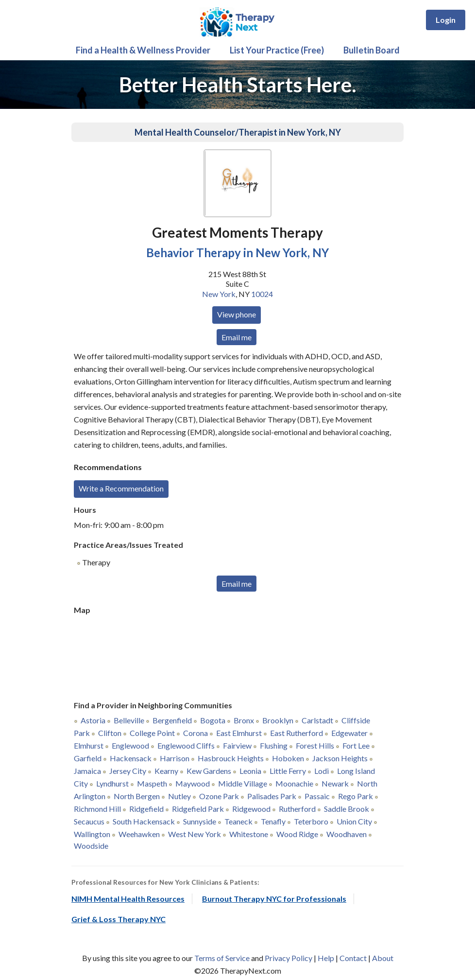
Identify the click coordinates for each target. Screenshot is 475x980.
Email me (237, 337)
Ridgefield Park (198, 809)
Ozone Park (219, 796)
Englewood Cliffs (186, 745)
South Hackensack (144, 821)
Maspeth (152, 783)
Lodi (322, 771)
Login (446, 20)
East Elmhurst (239, 733)
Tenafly (273, 821)
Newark (335, 783)
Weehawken (139, 834)
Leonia (250, 771)
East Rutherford (297, 733)
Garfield (88, 758)
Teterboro (311, 821)
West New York (195, 834)
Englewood (130, 745)
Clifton (110, 733)
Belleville (129, 720)
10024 (262, 294)
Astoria (93, 720)
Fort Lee (356, 745)
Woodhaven (347, 834)
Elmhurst (89, 745)
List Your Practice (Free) (277, 50)
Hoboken (288, 758)
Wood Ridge (297, 834)
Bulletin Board (372, 50)
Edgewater (349, 733)
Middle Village (243, 783)
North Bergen (137, 796)
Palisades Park (272, 796)
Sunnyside (200, 821)
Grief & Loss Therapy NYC (119, 919)
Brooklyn (278, 720)
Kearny (166, 771)
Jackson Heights (340, 758)
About (383, 958)
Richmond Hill (97, 809)
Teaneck (238, 821)
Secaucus (89, 821)
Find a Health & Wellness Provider (143, 50)
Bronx (244, 720)
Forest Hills (315, 745)
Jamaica (87, 771)
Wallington (92, 834)
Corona (195, 733)
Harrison (175, 758)
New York (219, 294)
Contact (353, 958)
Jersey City (128, 771)
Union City (354, 821)
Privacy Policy (288, 958)
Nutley (179, 796)
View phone (237, 314)
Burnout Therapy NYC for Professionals (274, 899)
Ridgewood (251, 809)
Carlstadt (317, 720)
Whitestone (249, 834)
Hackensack (131, 758)
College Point (152, 733)
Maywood (193, 783)
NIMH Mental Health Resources (128, 899)
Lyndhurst (112, 783)
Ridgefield (146, 809)
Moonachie (294, 783)
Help (326, 958)
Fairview (237, 745)
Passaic (317, 796)
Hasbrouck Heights (231, 758)
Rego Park (356, 796)
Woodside (91, 846)
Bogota (213, 720)
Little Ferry (288, 771)
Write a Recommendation (121, 488)
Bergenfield (172, 720)
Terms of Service (222, 958)
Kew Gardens (209, 771)
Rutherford (297, 809)
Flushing (274, 745)
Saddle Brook (347, 809)
